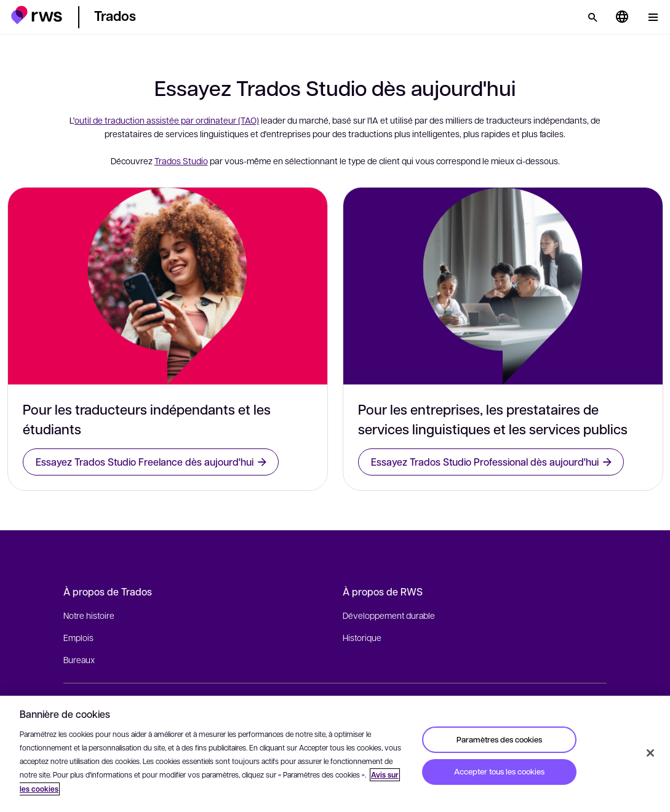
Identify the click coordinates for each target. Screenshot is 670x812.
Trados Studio (181, 161)
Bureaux (79, 659)
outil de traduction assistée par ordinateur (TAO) (167, 120)
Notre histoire (89, 615)
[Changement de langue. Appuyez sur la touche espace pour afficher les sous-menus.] (622, 17)
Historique (362, 637)
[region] (335, 754)
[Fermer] (650, 753)
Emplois (78, 637)
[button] (37, 15)
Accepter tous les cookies (499, 771)
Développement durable (389, 615)
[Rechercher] (592, 17)
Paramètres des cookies (499, 739)
